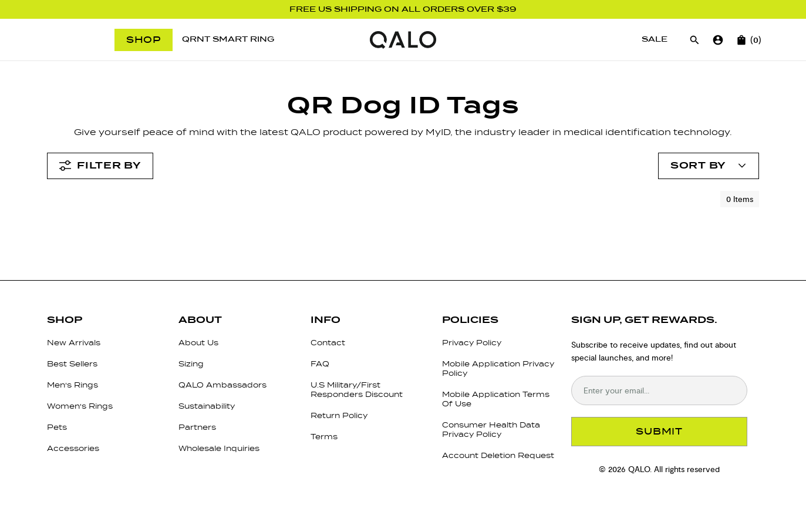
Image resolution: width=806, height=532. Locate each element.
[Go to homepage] (403, 40)
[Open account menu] (709, 166)
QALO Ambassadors (222, 385)
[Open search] (694, 40)
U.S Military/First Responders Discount (357, 390)
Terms (324, 437)
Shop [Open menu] (144, 40)
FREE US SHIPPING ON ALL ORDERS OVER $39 (403, 9)
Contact (328, 343)
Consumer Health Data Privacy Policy (491, 430)
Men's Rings (72, 385)
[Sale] (655, 40)
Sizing (191, 364)
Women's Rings (80, 406)
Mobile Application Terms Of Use (496, 399)
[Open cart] (741, 40)
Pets (57, 427)
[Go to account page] (718, 40)
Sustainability (207, 406)
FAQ (320, 364)
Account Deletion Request (498, 455)
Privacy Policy (472, 343)
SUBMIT (659, 431)
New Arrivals (74, 343)
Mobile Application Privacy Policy (498, 368)
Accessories (73, 448)
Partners (197, 427)
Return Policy (339, 415)
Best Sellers (72, 364)
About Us (198, 343)
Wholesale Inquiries (219, 448)
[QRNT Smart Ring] (228, 40)
